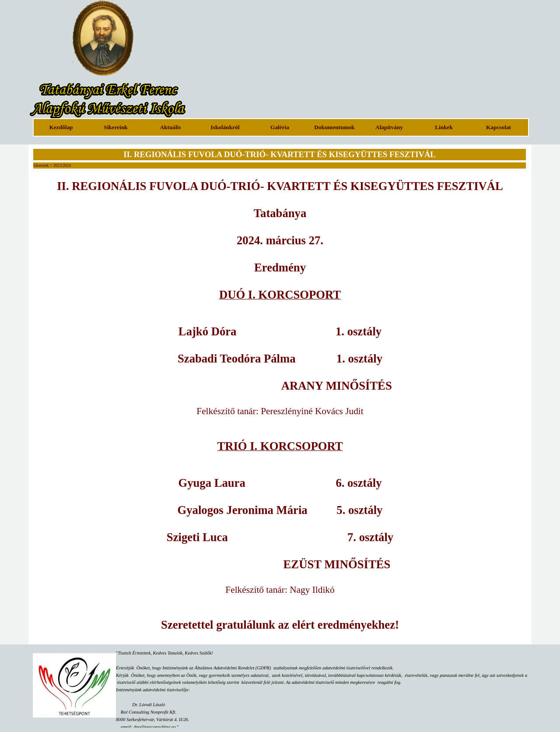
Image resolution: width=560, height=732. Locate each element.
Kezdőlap (61, 127)
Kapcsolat (499, 127)
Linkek (444, 127)
